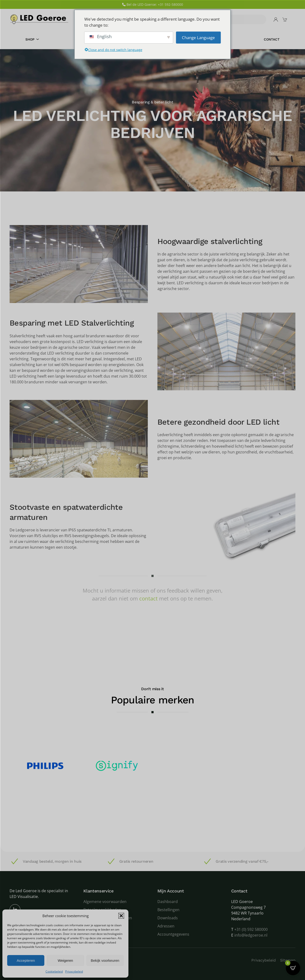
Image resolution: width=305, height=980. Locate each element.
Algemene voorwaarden (105, 902)
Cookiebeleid (54, 971)
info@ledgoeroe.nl (251, 935)
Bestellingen (168, 910)
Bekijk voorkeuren (105, 960)
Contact (272, 39)
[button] (121, 916)
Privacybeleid (74, 971)
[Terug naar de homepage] (40, 19)
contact (148, 598)
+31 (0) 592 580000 (251, 929)
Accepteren (26, 960)
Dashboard (168, 902)
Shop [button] (32, 39)
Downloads (168, 918)
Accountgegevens (173, 934)
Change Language (198, 37)
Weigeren (65, 960)
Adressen (166, 926)
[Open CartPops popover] (293, 968)
